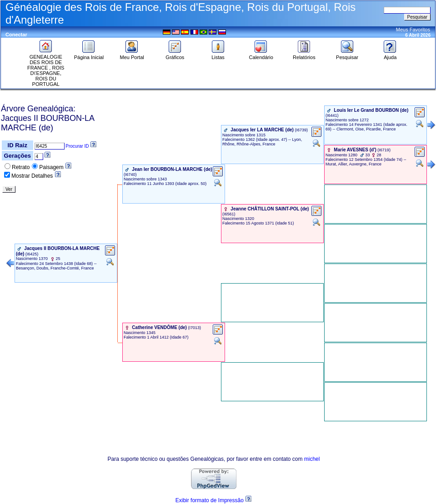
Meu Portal (132, 55)
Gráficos (175, 55)
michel (312, 459)
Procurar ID (77, 146)
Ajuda (390, 55)
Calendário (261, 55)
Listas (218, 55)
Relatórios (304, 55)
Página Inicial (89, 55)
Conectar (16, 35)
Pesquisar (347, 55)
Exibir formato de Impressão (210, 500)
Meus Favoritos (413, 30)
